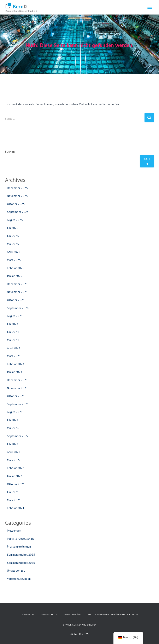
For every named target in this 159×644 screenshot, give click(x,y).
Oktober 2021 (16, 484)
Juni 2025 (13, 236)
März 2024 (14, 356)
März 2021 (14, 500)
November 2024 (17, 292)
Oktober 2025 (16, 204)
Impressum (27, 614)
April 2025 (14, 252)
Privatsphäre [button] (72, 614)
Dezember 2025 (17, 188)
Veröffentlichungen (19, 579)
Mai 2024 (13, 340)
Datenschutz (49, 614)
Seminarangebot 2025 (21, 555)
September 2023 (18, 404)
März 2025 (14, 260)
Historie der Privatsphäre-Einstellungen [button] (113, 614)
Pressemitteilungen (19, 547)
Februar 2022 (16, 468)
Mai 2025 (13, 244)
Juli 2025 (13, 228)
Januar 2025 (15, 276)
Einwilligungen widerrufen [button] (80, 625)
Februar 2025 (16, 268)
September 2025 (18, 212)
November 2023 (17, 388)
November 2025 (17, 196)
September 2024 (18, 308)
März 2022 (14, 460)
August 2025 (15, 220)
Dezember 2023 (17, 380)
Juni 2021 (13, 492)
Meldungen (14, 531)
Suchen (10, 152)
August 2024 (15, 316)
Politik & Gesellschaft (20, 539)
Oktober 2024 (16, 300)
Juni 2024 (13, 332)
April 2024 (14, 348)
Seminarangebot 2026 (21, 563)
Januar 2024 (15, 372)
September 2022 (18, 436)
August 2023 (15, 412)
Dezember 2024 (17, 284)
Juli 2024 (13, 324)
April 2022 (14, 452)
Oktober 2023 (16, 396)
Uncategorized (16, 571)
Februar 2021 (16, 508)
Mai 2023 (13, 428)
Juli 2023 (13, 420)
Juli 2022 (13, 444)
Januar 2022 (15, 476)
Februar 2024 (16, 364)
